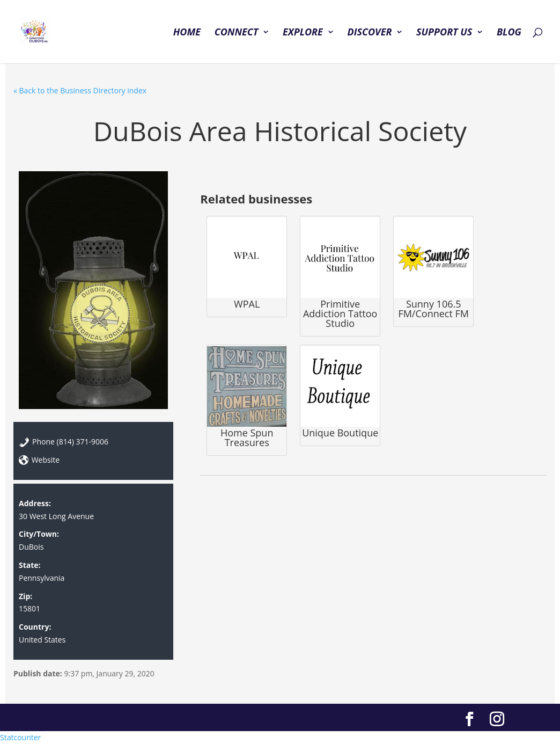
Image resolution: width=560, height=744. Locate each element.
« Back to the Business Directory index (80, 90)
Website (46, 460)
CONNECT (237, 33)
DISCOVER (369, 33)
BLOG (509, 33)
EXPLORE (303, 33)
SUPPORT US (444, 33)
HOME (187, 33)
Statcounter (20, 737)
